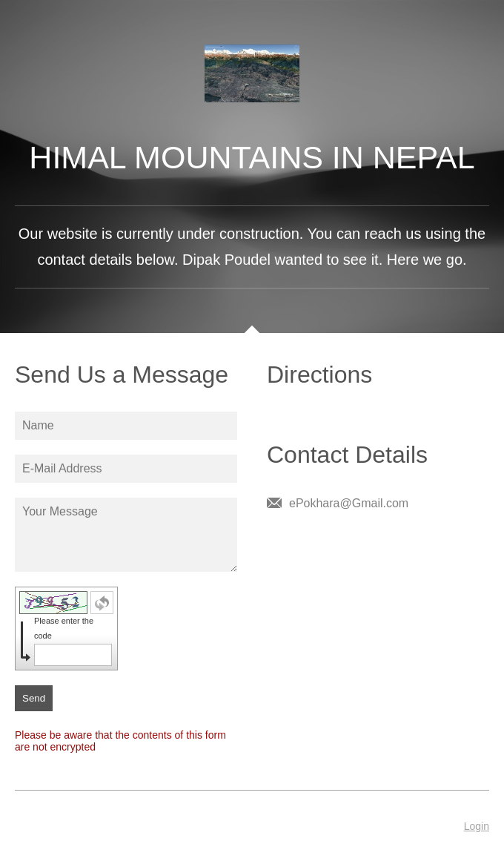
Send (34, 698)
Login (477, 826)
